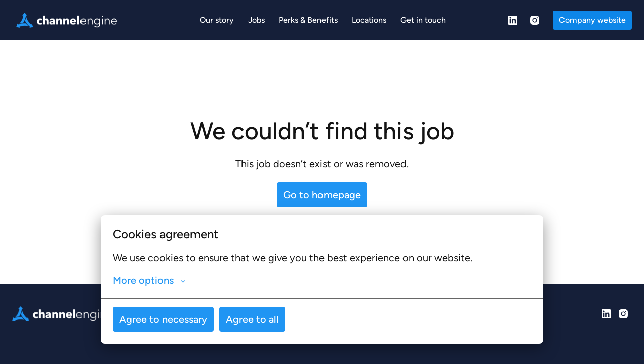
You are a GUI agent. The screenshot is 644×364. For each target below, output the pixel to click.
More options (149, 280)
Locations (369, 20)
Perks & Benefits (308, 20)
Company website (592, 20)
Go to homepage (322, 195)
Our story (217, 20)
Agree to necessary (163, 319)
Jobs (256, 20)
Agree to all (252, 319)
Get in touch (423, 20)
